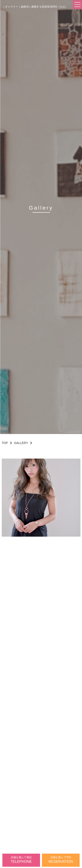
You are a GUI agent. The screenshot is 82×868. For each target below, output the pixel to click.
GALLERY (21, 443)
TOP (5, 443)
